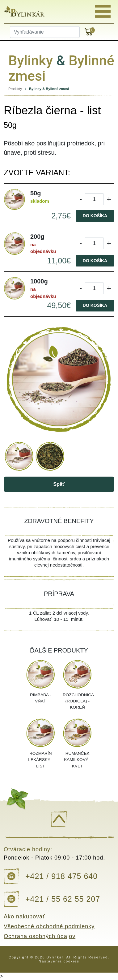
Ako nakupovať (24, 917)
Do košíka (95, 216)
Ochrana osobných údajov (40, 936)
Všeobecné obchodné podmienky (49, 926)
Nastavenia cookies (59, 961)
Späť (59, 484)
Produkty (15, 89)
